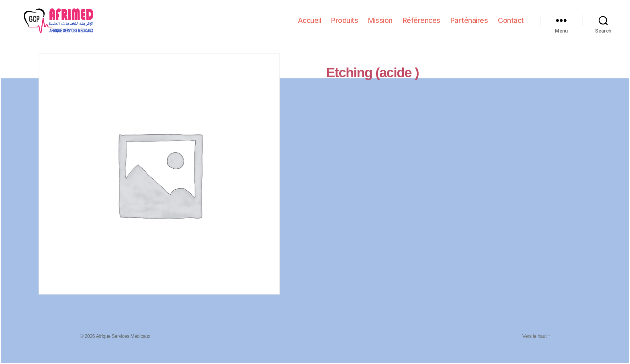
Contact (511, 25)
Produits (345, 25)
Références (421, 25)
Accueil (310, 25)
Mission (380, 25)
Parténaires (469, 25)
